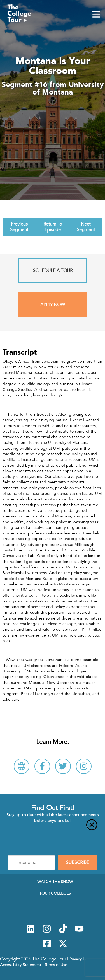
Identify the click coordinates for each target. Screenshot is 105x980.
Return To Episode (53, 227)
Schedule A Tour (53, 271)
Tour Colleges (55, 893)
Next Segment (86, 227)
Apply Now (53, 305)
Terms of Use (56, 965)
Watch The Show (55, 882)
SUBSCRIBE (78, 863)
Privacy (76, 959)
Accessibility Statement (21, 965)
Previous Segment (19, 227)
